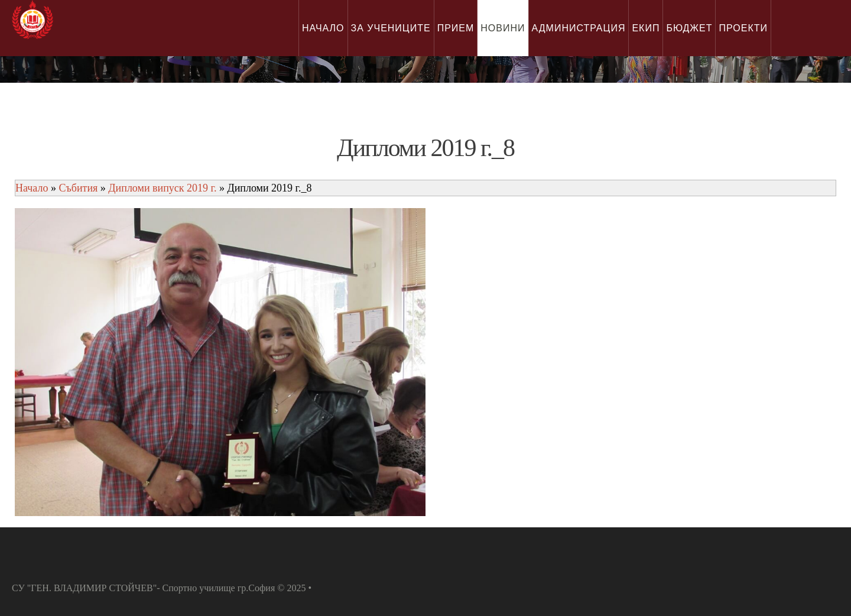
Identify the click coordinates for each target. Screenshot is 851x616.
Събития (78, 188)
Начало (32, 188)
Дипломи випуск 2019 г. (162, 188)
